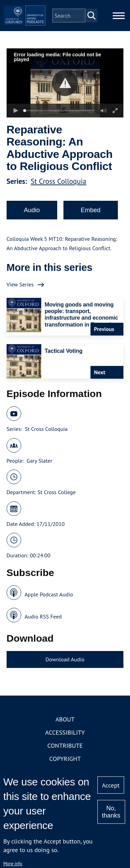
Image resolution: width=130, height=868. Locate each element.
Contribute (65, 746)
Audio (32, 210)
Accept (111, 785)
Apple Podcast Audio (49, 594)
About (65, 719)
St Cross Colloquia (59, 181)
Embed (91, 210)
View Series (20, 284)
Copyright (65, 759)
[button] (65, 83)
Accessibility (65, 732)
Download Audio (65, 659)
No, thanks (111, 812)
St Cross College (57, 492)
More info (13, 864)
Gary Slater (40, 461)
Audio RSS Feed (43, 616)
